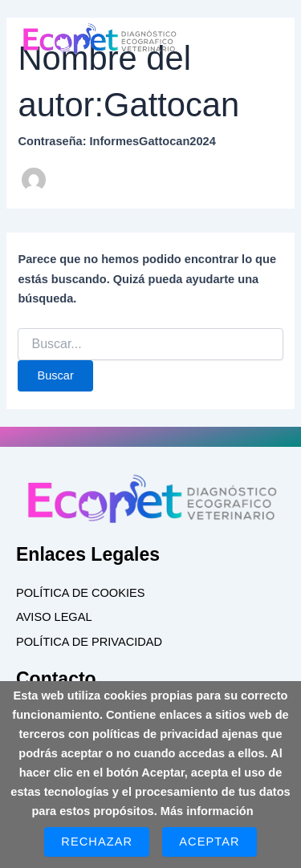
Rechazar (97, 842)
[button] (228, 47)
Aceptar (209, 842)
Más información (207, 811)
